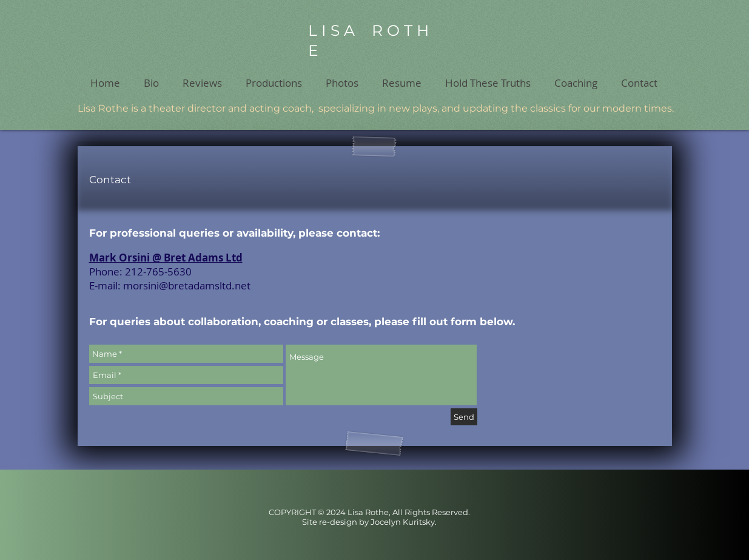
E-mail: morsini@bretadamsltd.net (170, 285)
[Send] (464, 417)
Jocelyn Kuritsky (403, 522)
